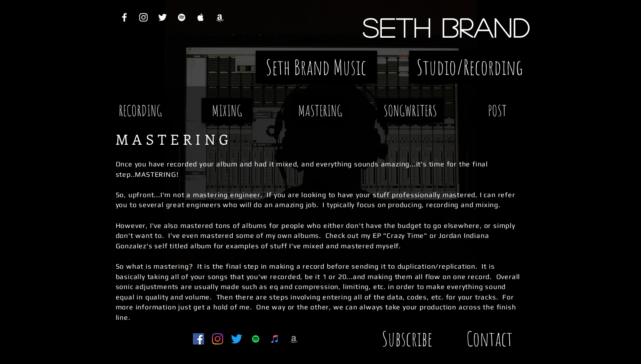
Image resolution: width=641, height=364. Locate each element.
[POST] (497, 110)
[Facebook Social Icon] (198, 339)
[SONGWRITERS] (410, 110)
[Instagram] (218, 339)
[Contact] (490, 339)
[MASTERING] (320, 110)
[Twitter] (237, 339)
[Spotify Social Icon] (256, 339)
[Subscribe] (407, 339)
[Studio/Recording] (470, 67)
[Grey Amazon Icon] (294, 339)
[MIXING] (227, 110)
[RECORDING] (140, 110)
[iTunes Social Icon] (275, 339)
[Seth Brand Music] (316, 67)
